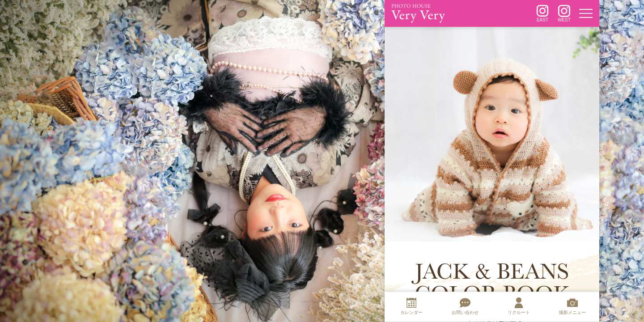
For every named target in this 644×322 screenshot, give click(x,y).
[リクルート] (519, 307)
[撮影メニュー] (572, 307)
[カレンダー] (411, 307)
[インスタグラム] (542, 13)
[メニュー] (586, 13)
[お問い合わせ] (465, 307)
